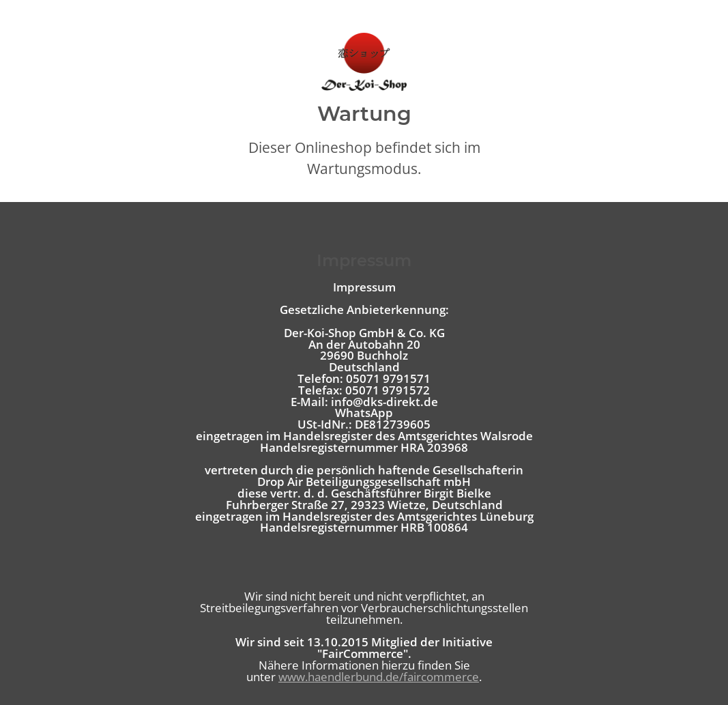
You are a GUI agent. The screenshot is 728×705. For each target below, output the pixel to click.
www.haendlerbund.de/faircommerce (379, 677)
